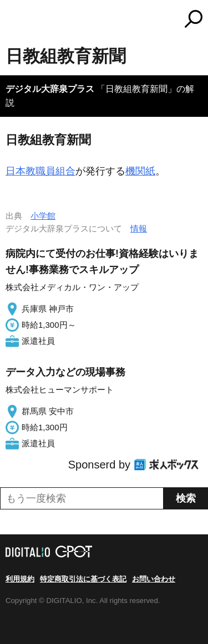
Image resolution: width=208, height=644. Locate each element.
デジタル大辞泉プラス (50, 89)
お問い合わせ (154, 579)
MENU (14, 20)
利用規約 (20, 579)
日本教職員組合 (40, 171)
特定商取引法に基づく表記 (83, 579)
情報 (139, 228)
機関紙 (140, 171)
